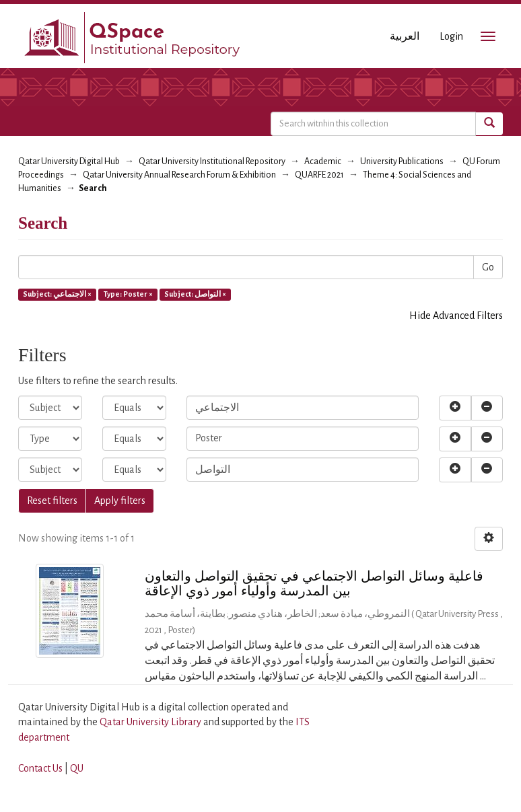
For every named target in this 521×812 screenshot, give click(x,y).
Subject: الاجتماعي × (57, 294)
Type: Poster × (128, 294)
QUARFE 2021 (319, 175)
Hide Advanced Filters (456, 316)
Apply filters (120, 501)
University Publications (402, 161)
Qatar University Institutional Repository (212, 161)
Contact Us (40, 768)
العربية (405, 36)
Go (488, 267)
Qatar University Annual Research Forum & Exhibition (179, 175)
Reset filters (52, 501)
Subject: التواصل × (195, 294)
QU (77, 768)
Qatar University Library (151, 722)
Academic (323, 161)
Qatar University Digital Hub (69, 161)
